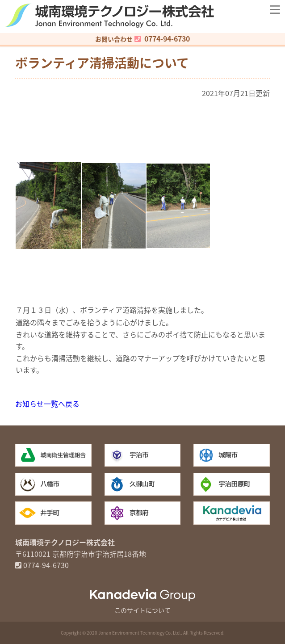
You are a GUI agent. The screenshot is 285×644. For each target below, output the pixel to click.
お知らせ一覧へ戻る (47, 404)
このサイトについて (142, 610)
